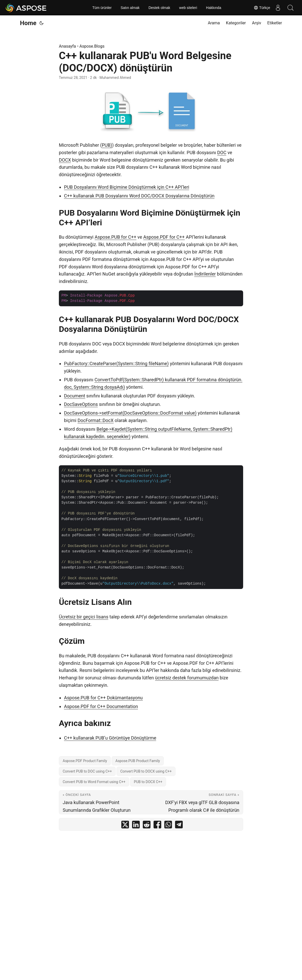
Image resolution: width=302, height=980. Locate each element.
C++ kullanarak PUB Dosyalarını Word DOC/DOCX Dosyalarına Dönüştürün (139, 196)
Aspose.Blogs (92, 46)
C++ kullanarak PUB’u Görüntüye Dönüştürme (110, 738)
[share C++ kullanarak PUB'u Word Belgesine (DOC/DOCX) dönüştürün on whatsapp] (168, 826)
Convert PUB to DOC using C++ (87, 771)
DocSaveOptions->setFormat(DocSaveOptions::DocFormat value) (130, 413)
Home (28, 23)
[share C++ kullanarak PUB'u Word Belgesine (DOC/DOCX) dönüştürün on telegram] (179, 826)
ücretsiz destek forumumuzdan (187, 678)
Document (75, 396)
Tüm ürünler (102, 8)
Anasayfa (67, 46)
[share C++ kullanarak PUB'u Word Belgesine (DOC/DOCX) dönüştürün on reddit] (147, 826)
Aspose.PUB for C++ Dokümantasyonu (103, 698)
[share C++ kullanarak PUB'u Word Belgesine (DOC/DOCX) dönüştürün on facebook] (157, 826)
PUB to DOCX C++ (148, 782)
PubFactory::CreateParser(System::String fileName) (116, 363)
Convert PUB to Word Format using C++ (94, 782)
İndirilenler (205, 274)
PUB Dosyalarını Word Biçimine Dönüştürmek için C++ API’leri (127, 187)
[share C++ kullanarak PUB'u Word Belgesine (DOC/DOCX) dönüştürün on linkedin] (136, 826)
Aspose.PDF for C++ (164, 237)
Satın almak (130, 8)
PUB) (107, 145)
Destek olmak (159, 8)
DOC (222, 152)
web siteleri (188, 8)
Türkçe (262, 8)
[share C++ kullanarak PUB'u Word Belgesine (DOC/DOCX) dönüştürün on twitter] (125, 826)
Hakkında (214, 8)
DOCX (65, 160)
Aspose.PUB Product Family (138, 761)
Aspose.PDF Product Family (85, 761)
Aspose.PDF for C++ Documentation (101, 706)
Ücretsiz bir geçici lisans (84, 617)
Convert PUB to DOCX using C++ (146, 771)
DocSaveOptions (81, 404)
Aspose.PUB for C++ (116, 237)
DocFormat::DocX (96, 420)
